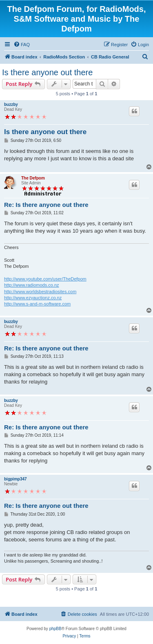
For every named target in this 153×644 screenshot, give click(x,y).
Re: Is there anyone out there (46, 205)
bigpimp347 (16, 479)
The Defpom (33, 178)
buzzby (11, 104)
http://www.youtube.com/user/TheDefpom (45, 279)
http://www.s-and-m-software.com (37, 304)
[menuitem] (22, 45)
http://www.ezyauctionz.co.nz (33, 298)
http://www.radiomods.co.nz (32, 285)
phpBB (55, 629)
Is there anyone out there (47, 72)
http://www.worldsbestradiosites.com (40, 292)
